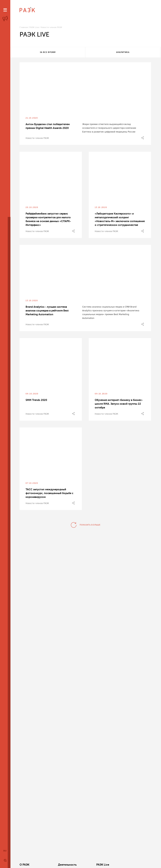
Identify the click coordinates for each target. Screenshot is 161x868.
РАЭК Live (34, 27)
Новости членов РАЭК (37, 139)
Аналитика (85, 53)
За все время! (35, 53)
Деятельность (57, 865)
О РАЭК (24, 865)
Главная (24, 27)
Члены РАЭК (139, 865)
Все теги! (135, 53)
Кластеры (110, 865)
